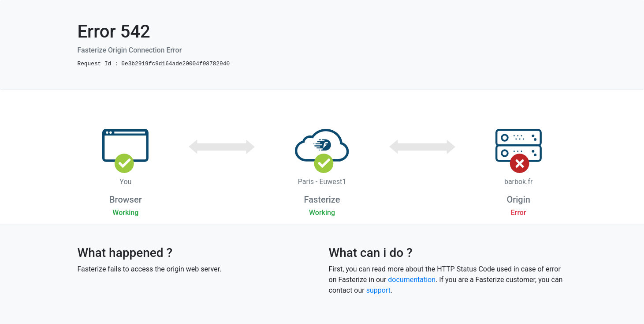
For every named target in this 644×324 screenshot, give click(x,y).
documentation (412, 280)
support (378, 290)
